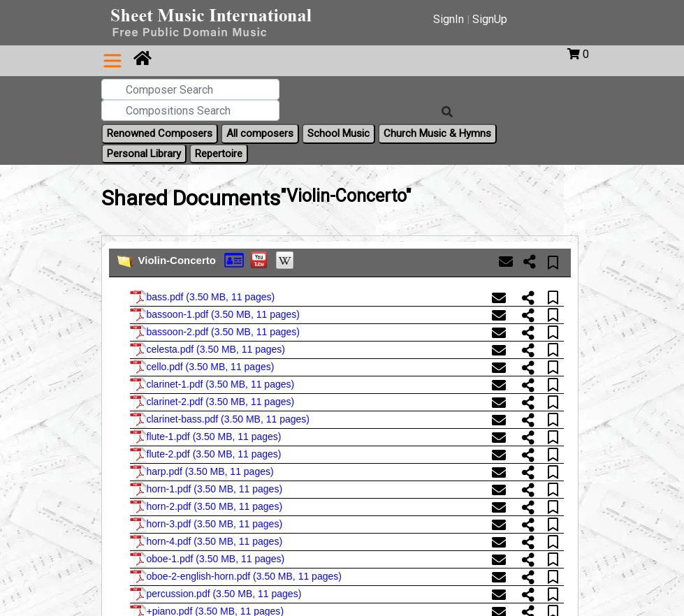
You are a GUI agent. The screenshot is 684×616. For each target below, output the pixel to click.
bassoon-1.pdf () (215, 315)
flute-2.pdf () (206, 455)
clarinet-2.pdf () (212, 402)
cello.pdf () (202, 367)
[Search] (447, 112)
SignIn (449, 19)
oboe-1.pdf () (208, 559)
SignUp (490, 19)
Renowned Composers (160, 133)
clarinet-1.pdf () (212, 385)
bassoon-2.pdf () (215, 332)
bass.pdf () (203, 298)
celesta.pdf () (208, 350)
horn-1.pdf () (206, 490)
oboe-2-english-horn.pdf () (236, 577)
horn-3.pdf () (206, 525)
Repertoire (219, 154)
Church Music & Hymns (437, 133)
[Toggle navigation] (112, 61)
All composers (260, 133)
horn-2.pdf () (206, 507)
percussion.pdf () (216, 594)
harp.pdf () (202, 472)
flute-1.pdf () (206, 437)
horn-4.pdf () (206, 542)
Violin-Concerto (177, 260)
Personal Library (144, 154)
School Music (339, 133)
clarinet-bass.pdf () (220, 420)
